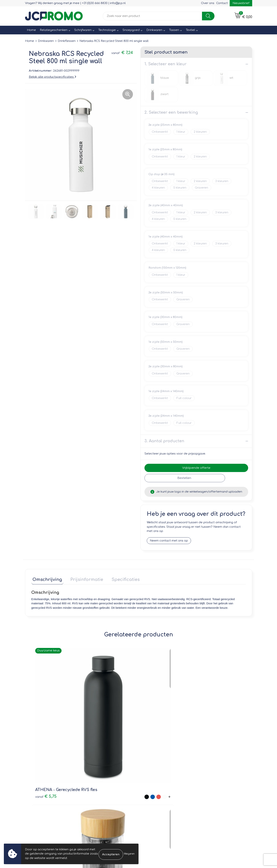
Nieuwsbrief (241, 3)
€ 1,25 (149, 714)
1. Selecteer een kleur (166, 64)
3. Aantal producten (164, 441)
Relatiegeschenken (54, 30)
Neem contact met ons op (169, 541)
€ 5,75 (41, 714)
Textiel (190, 30)
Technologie (107, 30)
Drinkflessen (67, 41)
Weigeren (129, 854)
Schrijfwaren (83, 30)
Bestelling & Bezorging (160, 770)
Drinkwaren (154, 30)
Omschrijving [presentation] (46, 578)
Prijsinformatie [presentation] (83, 578)
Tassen (174, 30)
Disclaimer (207, 781)
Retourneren (152, 775)
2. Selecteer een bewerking (171, 112)
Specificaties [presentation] (119, 578)
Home (31, 30)
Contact (222, 3)
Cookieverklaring (212, 770)
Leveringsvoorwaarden (216, 764)
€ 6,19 (202, 720)
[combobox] (152, 16)
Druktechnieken (98, 781)
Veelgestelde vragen (102, 775)
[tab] (46, 579)
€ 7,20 (99, 723)
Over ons (208, 3)
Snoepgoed (131, 30)
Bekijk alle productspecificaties (53, 77)
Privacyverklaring (212, 775)
